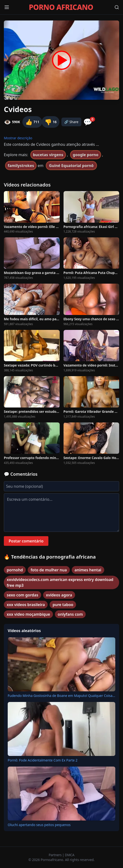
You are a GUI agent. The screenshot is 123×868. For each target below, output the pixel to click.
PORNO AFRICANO (61, 7)
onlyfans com (70, 614)
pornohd (15, 570)
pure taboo (63, 605)
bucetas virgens (48, 155)
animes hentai (88, 570)
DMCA (70, 855)
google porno (85, 155)
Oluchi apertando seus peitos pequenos (39, 825)
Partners (55, 855)
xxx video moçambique (28, 614)
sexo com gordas (23, 595)
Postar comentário (26, 541)
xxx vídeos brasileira (26, 605)
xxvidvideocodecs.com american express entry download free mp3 (60, 582)
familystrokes (21, 166)
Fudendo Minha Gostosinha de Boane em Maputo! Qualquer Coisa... (61, 696)
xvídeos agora (59, 595)
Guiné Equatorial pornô (71, 166)
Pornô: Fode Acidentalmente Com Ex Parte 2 (43, 760)
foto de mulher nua (49, 570)
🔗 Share (71, 122)
